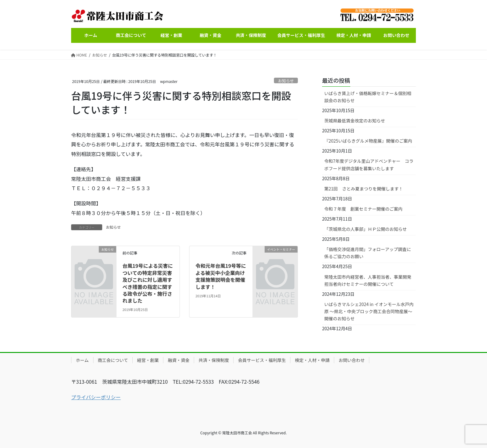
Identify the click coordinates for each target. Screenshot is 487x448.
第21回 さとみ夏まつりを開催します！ (364, 189)
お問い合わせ (352, 360)
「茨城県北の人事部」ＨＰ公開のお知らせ (366, 229)
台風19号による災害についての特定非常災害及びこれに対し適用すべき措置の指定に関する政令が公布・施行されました (148, 283)
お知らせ (286, 81)
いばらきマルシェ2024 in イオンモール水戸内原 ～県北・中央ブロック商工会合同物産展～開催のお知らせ (369, 311)
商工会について (113, 360)
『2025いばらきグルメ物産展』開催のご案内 (368, 141)
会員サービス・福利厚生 (262, 360)
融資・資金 (179, 360)
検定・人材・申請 (312, 360)
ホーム (82, 360)
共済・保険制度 (214, 360)
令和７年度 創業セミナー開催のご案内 (363, 209)
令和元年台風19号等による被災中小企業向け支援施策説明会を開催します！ (221, 276)
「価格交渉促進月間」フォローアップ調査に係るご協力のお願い (368, 253)
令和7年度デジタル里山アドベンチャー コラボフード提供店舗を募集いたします (369, 165)
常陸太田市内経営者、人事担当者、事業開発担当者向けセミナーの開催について (368, 280)
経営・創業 (148, 360)
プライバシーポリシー (96, 397)
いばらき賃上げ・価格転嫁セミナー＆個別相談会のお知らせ (368, 97)
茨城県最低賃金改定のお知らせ (355, 121)
